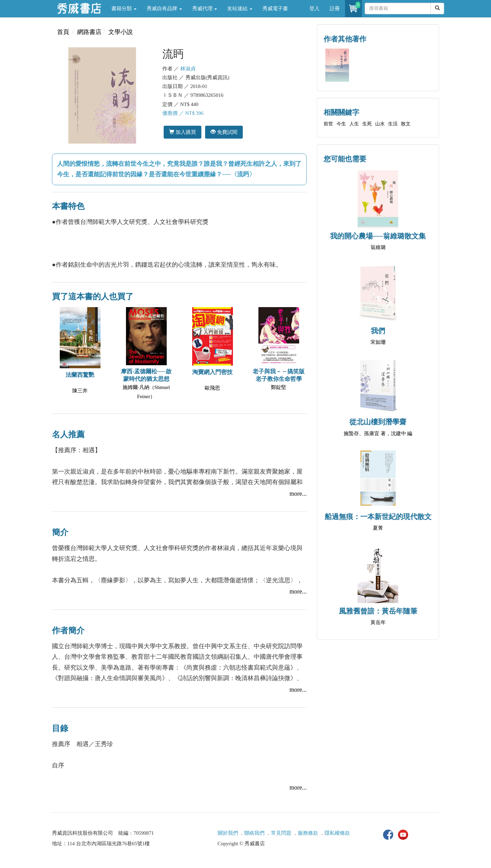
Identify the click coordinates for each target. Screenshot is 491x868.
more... (298, 494)
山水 (380, 124)
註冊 (335, 8)
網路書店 (89, 32)
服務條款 (308, 833)
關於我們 (228, 833)
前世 (328, 124)
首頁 (63, 32)
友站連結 (240, 8)
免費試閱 (224, 132)
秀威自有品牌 (164, 8)
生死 (367, 124)
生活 (393, 124)
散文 (406, 124)
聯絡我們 (254, 833)
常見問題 (281, 833)
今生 (341, 124)
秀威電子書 (275, 8)
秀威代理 (205, 8)
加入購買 (183, 132)
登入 (314, 8)
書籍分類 (124, 8)
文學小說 (121, 32)
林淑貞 (188, 69)
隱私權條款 (337, 833)
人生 (354, 124)
